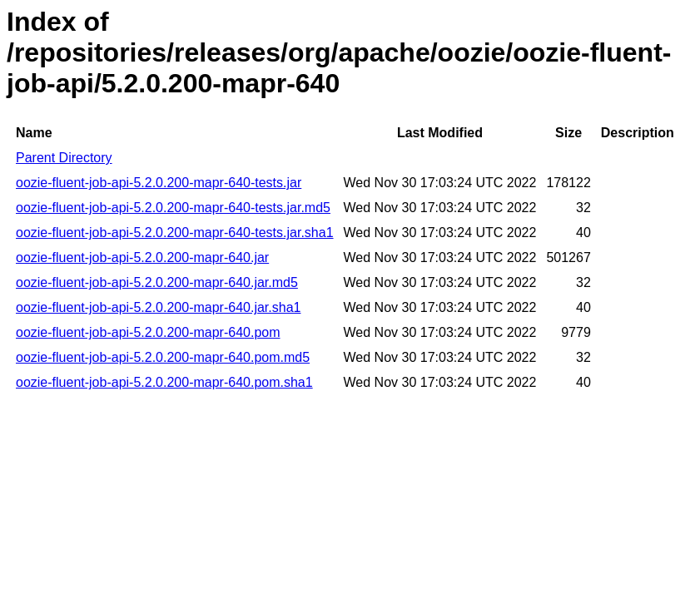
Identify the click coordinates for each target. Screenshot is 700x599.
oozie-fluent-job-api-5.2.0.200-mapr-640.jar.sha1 (158, 307)
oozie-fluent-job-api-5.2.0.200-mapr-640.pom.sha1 (164, 382)
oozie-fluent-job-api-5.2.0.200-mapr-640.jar (142, 257)
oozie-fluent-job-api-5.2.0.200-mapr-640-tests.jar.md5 (173, 208)
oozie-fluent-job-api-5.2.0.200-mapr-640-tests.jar (159, 183)
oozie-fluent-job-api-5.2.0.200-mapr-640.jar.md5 (157, 282)
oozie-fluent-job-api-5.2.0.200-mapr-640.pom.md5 (163, 357)
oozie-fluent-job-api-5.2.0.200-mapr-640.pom (148, 332)
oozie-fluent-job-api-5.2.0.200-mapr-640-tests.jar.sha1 (175, 233)
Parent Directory (64, 158)
